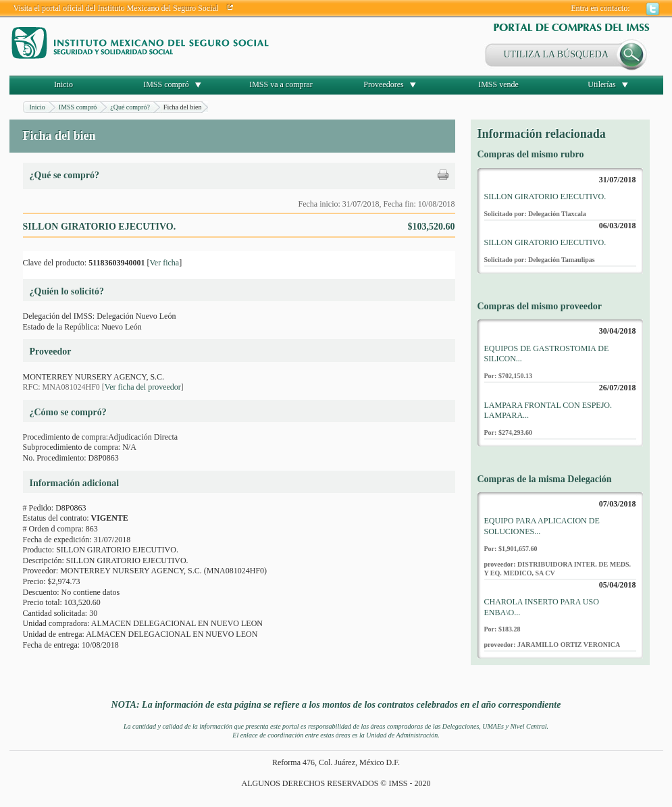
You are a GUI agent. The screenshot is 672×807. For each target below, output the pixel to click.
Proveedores (383, 84)
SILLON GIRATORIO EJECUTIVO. (545, 197)
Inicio (63, 84)
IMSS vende (498, 84)
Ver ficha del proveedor (143, 387)
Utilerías (601, 84)
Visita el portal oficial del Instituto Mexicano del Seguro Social (116, 8)
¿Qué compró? (130, 107)
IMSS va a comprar (281, 84)
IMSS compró (166, 84)
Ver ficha (164, 263)
